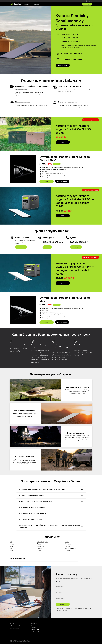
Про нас (11, 1)
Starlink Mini (36, 4)
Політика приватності (15, 626)
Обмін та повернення (28, 1)
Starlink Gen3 (27, 4)
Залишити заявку (63, 65)
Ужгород (68, 544)
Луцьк (67, 542)
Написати (47, 247)
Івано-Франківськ (71, 548)
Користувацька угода (15, 628)
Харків (12, 546)
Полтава (68, 546)
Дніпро (12, 548)
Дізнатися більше (62, 181)
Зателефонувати (87, 4)
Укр (89, 1)
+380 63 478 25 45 (15, 352)
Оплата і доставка (18, 1)
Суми (39, 551)
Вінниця (40, 548)
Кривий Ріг (68, 551)
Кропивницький (42, 542)
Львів (39, 544)
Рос (92, 1)
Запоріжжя (41, 546)
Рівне (11, 551)
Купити (63, 142)
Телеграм (24, 348)
